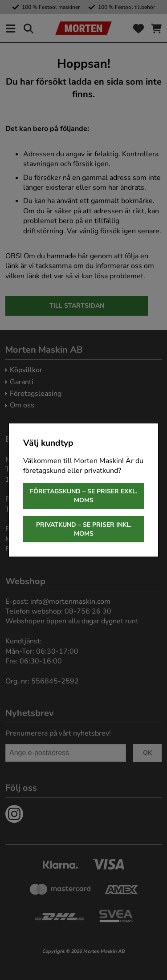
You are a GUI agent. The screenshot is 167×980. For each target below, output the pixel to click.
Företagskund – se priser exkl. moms (83, 496)
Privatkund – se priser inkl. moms (84, 529)
